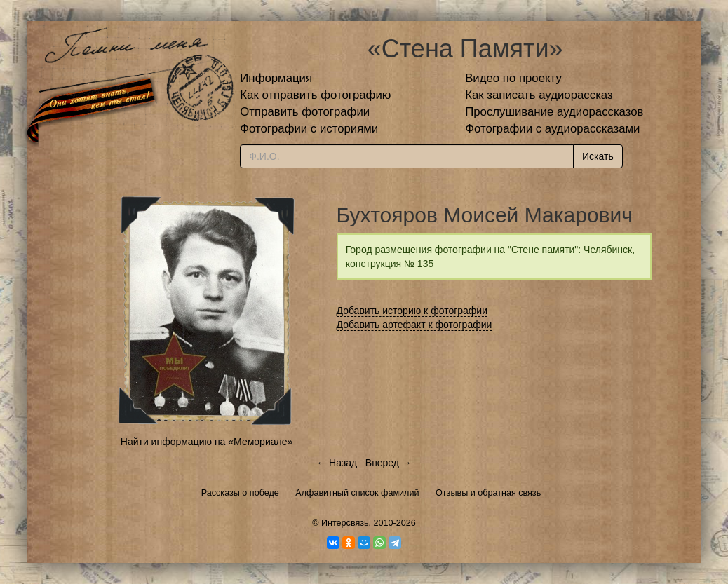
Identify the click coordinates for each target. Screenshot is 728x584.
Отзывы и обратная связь (488, 493)
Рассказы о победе (240, 493)
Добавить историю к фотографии (412, 311)
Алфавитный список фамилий (357, 493)
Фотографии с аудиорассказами (552, 129)
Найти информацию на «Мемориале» (207, 442)
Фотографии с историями (309, 129)
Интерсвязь (345, 523)
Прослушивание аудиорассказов (554, 112)
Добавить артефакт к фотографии (414, 325)
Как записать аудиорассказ (539, 95)
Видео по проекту (513, 78)
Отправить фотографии (305, 112)
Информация (276, 78)
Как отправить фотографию (315, 95)
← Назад (337, 463)
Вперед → (389, 463)
